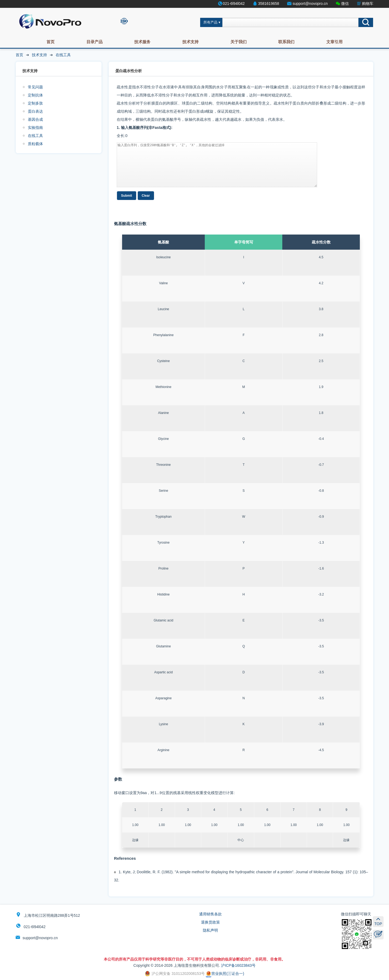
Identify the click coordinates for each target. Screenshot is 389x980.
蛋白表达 (35, 111)
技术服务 (142, 42)
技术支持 (190, 42)
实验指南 (35, 128)
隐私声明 (210, 930)
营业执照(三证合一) (225, 974)
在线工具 (63, 55)
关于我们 (239, 42)
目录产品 (95, 42)
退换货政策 (210, 922)
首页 (51, 42)
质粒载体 (35, 144)
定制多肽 (35, 103)
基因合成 (35, 119)
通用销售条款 (210, 914)
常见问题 (35, 87)
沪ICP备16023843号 (238, 965)
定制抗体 (35, 95)
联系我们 (286, 42)
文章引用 (334, 42)
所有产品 (210, 22)
